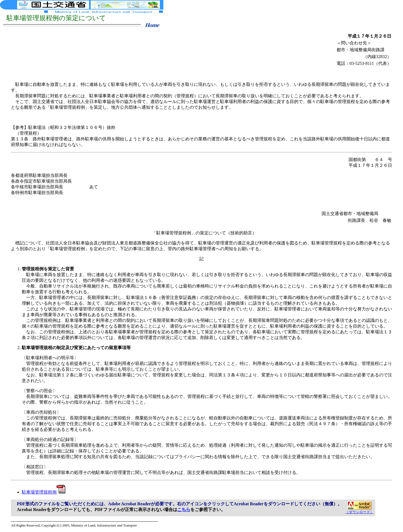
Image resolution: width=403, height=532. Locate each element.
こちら (184, 510)
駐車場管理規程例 (44, 492)
